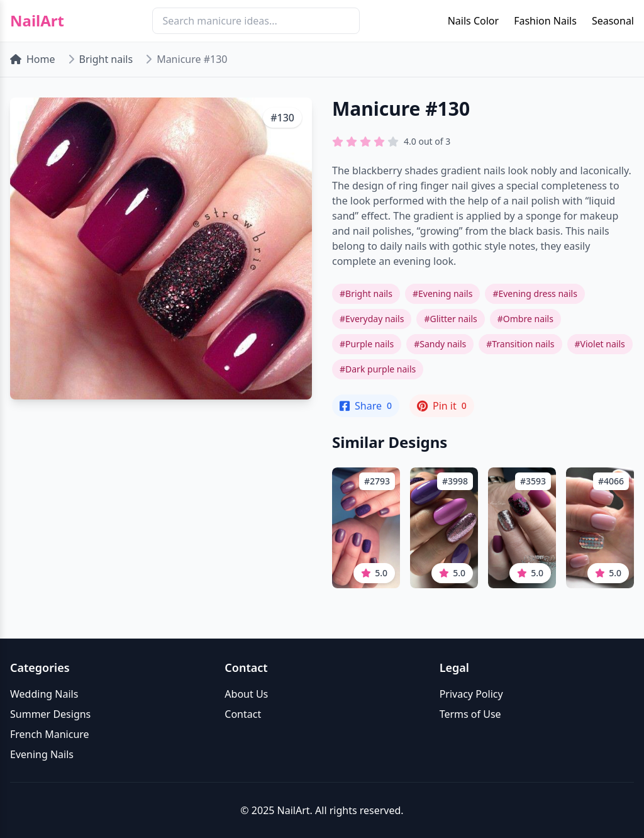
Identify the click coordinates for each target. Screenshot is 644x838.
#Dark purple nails (378, 369)
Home (33, 59)
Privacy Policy (471, 694)
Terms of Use (470, 714)
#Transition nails (520, 344)
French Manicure (50, 734)
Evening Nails (42, 754)
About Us (246, 694)
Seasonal (613, 21)
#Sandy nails (440, 344)
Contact (243, 714)
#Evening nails (442, 293)
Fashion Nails (545, 21)
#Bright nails (366, 293)
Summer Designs (50, 714)
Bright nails (106, 59)
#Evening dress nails (535, 293)
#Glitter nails (450, 319)
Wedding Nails (44, 694)
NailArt (37, 21)
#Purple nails (367, 344)
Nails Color (473, 21)
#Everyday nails (372, 319)
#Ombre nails (525, 319)
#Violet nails (600, 344)
